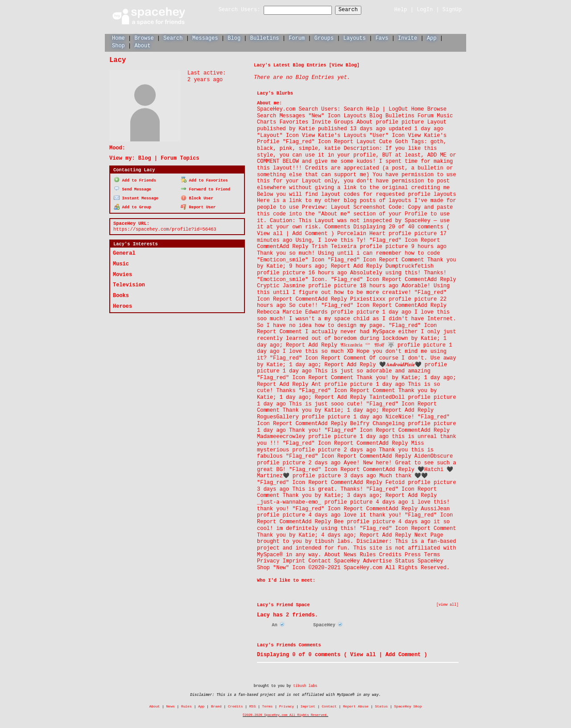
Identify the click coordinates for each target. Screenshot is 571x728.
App (432, 38)
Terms (268, 706)
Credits (235, 706)
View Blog (344, 65)
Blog (234, 38)
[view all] (447, 604)
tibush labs (305, 685)
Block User (197, 197)
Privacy (287, 706)
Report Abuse (356, 706)
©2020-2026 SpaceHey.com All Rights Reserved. (285, 715)
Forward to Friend (205, 188)
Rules (186, 706)
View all (363, 654)
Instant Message (136, 197)
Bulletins (265, 38)
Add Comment (403, 654)
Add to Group (132, 206)
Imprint (308, 706)
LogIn (425, 10)
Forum (297, 38)
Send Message (132, 188)
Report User (198, 206)
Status (382, 706)
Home (118, 38)
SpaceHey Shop (408, 706)
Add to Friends (135, 180)
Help (401, 10)
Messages (205, 38)
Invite (408, 38)
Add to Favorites (204, 180)
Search (356, 10)
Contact (329, 706)
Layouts (355, 38)
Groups (324, 38)
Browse (144, 38)
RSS (252, 706)
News (171, 706)
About (142, 45)
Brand (216, 706)
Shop (118, 45)
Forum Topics (180, 158)
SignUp (452, 10)
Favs (382, 38)
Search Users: (232, 10)
